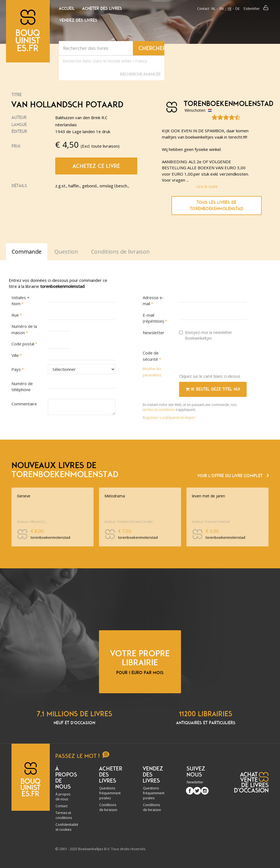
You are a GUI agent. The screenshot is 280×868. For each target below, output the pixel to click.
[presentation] (221, 359)
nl (213, 9)
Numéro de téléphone (22, 387)
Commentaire (24, 404)
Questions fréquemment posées (110, 793)
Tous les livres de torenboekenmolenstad (216, 206)
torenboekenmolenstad (217, 104)
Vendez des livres (78, 20)
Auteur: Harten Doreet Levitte (129, 522)
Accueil (67, 8)
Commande (27, 252)
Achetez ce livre (96, 166)
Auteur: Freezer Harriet (211, 522)
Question (66, 252)
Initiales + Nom (21, 301)
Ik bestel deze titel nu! (213, 389)
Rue (15, 315)
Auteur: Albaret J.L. (32, 522)
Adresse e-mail (153, 301)
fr (230, 9)
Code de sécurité (151, 356)
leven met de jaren (208, 496)
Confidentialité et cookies (67, 827)
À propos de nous (63, 797)
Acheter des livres (102, 8)
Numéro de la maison (24, 329)
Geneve (24, 496)
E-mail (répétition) (153, 318)
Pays (16, 369)
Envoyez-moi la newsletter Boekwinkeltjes (205, 335)
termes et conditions (159, 410)
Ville (15, 355)
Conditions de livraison (108, 807)
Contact (203, 9)
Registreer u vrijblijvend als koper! (169, 418)
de (237, 9)
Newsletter (154, 333)
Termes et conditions (64, 815)
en (222, 9)
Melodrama (115, 496)
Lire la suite (207, 186)
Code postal (23, 344)
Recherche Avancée (140, 74)
